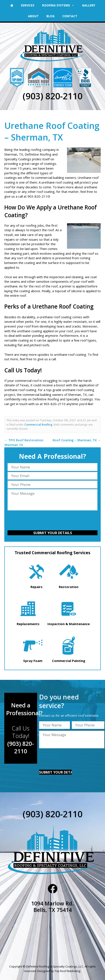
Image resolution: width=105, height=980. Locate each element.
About (33, 16)
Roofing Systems (58, 5)
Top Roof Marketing (67, 971)
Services (28, 5)
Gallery (89, 5)
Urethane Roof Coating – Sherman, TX (52, 131)
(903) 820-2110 (52, 96)
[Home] (12, 5)
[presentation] (53, 521)
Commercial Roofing (38, 424)
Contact (70, 16)
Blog (50, 16)
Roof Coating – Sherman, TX (77, 440)
